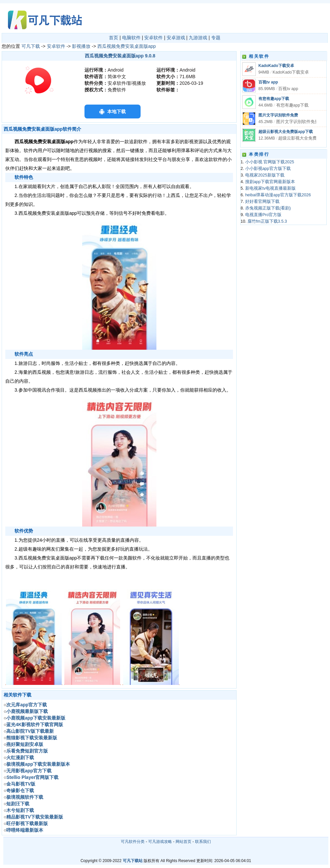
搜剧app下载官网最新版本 (270, 182)
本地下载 (116, 112)
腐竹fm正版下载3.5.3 (267, 221)
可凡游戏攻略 (160, 842)
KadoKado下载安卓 (276, 66)
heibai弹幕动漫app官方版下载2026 (278, 195)
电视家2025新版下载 (265, 175)
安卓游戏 (176, 38)
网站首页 (183, 842)
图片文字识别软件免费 (278, 115)
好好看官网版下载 (262, 202)
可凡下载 (31, 46)
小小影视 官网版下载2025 (270, 162)
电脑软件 (131, 38)
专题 (216, 38)
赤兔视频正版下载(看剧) (268, 208)
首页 (114, 38)
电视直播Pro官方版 (263, 215)
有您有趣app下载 (274, 99)
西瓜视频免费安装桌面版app (127, 46)
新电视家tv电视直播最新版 (270, 188)
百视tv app (268, 82)
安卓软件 (153, 38)
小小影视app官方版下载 (268, 169)
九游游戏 (198, 38)
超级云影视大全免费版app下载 (286, 132)
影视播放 (81, 46)
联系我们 (203, 842)
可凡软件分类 (133, 842)
